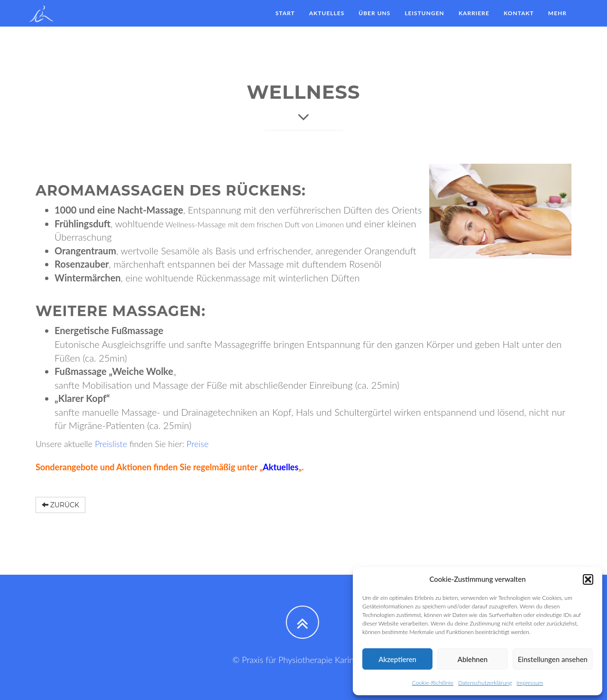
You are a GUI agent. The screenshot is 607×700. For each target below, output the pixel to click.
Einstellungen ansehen (553, 659)
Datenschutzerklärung (485, 683)
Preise (198, 444)
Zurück (60, 505)
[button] (588, 579)
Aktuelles (281, 467)
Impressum (530, 683)
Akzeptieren (397, 659)
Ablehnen (473, 659)
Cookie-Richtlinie (433, 683)
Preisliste (112, 444)
